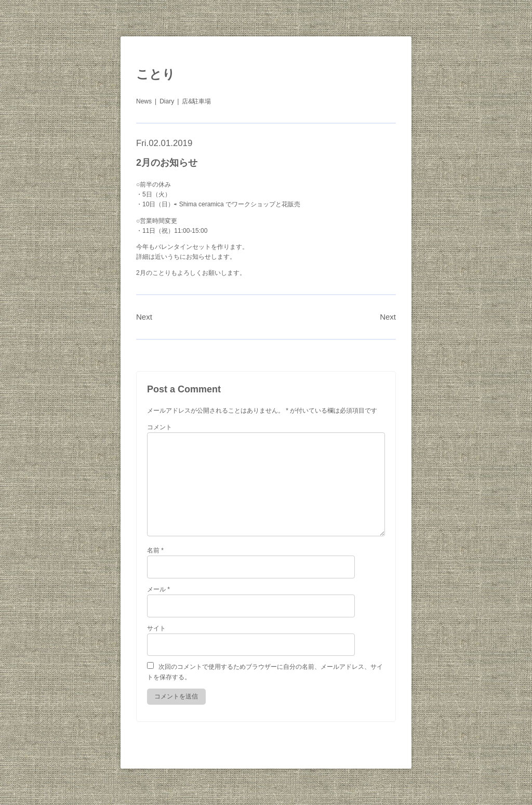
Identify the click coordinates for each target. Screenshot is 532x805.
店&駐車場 (196, 101)
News (144, 101)
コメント (159, 427)
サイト (156, 628)
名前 (155, 550)
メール (158, 589)
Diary (167, 101)
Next (144, 317)
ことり (156, 74)
